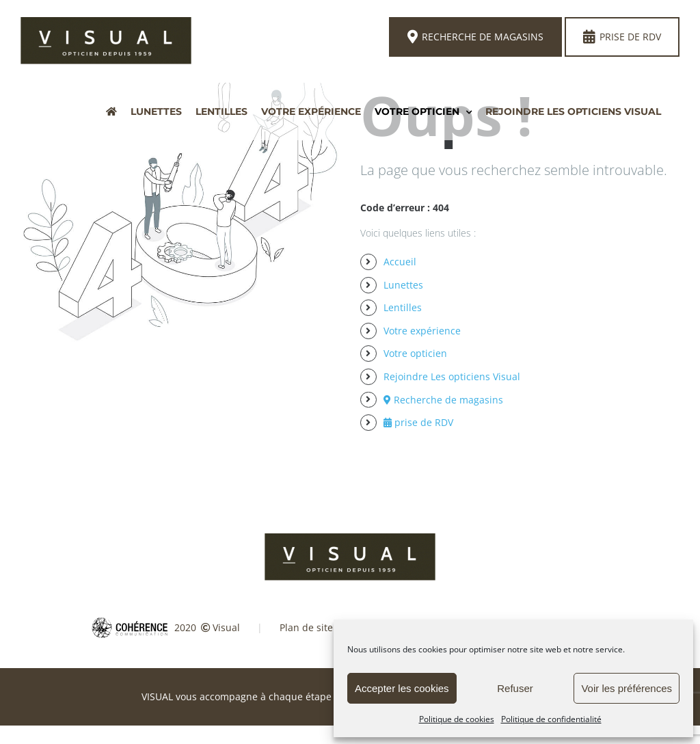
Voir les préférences (627, 688)
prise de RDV (418, 422)
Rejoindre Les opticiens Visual (452, 376)
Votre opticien (415, 353)
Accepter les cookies (402, 688)
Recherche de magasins (475, 37)
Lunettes (403, 285)
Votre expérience (422, 331)
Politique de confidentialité (551, 719)
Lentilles (403, 307)
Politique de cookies (457, 719)
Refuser (515, 688)
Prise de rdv (622, 37)
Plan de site (306, 627)
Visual (226, 627)
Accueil (400, 262)
